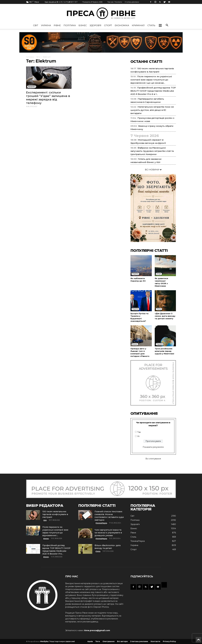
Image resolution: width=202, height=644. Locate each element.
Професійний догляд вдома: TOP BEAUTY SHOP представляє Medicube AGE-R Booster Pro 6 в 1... (153, 91)
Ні (138, 436)
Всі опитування (153, 459)
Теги (38, 57)
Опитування (109, 641)
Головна (30, 57)
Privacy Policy (169, 641)
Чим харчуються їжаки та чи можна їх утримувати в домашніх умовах (108, 533)
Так (139, 432)
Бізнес (83, 25)
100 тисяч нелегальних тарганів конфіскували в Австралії (55, 514)
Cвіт (36, 25)
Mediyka (44, 641)
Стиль (151, 25)
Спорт (108, 25)
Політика (70, 25)
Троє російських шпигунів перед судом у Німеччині (164, 351)
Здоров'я (95, 25)
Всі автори (122, 641)
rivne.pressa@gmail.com (97, 630)
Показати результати (153, 447)
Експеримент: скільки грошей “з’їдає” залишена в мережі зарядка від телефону (48, 98)
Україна (46, 25)
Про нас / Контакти (115, 2)
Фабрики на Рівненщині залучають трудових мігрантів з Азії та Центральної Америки (152, 151)
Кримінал (138, 25)
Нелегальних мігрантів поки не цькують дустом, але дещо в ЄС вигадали (152, 110)
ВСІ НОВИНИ (153, 170)
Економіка (122, 25)
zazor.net (70, 641)
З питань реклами (132, 2)
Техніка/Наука (138, 541)
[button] (160, 25)
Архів (90, 641)
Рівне (57, 25)
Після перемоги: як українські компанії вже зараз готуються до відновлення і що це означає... (151, 80)
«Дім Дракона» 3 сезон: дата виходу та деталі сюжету (165, 316)
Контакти (155, 641)
